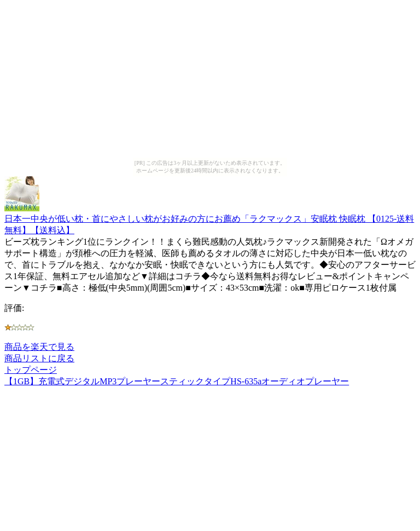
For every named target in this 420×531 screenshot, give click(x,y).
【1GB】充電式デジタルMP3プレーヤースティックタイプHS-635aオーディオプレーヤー (177, 381)
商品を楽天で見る (39, 347)
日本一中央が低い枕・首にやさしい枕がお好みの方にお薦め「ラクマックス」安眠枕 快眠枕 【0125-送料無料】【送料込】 (209, 219)
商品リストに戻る (39, 358)
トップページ (31, 370)
